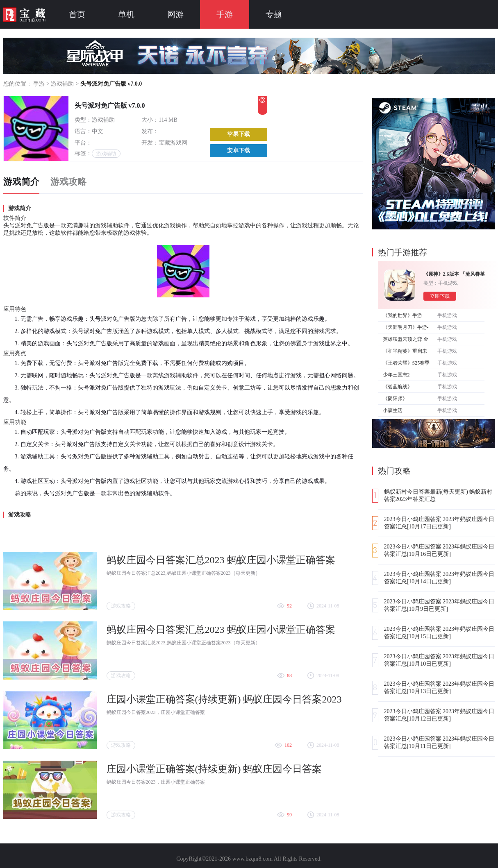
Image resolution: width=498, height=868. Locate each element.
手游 (225, 14)
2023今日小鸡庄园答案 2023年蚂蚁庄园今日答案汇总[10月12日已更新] (439, 715)
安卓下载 (239, 151)
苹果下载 (239, 134)
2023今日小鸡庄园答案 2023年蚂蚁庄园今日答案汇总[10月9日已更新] (439, 605)
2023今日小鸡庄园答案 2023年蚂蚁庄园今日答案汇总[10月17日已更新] (439, 523)
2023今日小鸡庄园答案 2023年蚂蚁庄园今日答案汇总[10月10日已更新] (439, 660)
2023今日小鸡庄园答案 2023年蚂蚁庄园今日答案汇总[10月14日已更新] (439, 578)
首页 (77, 14)
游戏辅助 (62, 84)
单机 (126, 14)
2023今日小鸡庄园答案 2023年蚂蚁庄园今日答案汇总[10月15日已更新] (439, 633)
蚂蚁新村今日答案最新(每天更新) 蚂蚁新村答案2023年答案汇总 (438, 495)
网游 (175, 14)
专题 (274, 14)
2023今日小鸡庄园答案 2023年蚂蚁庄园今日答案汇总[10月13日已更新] (439, 688)
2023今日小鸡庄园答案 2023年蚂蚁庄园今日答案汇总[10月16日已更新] (439, 550)
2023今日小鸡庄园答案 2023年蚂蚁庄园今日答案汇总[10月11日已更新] (439, 742)
